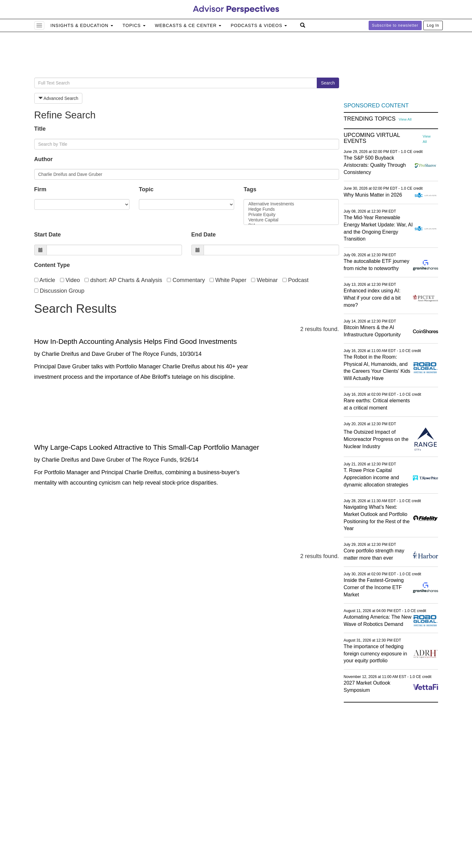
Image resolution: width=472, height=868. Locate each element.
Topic (146, 189)
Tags (250, 189)
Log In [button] (433, 25)
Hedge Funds (291, 209)
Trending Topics (370, 119)
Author (44, 159)
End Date (204, 235)
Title (40, 129)
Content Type (52, 265)
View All (405, 119)
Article (45, 280)
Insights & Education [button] (82, 25)
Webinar (264, 280)
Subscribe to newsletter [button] (395, 25)
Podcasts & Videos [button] (259, 25)
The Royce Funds (154, 354)
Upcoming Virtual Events (372, 138)
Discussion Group (59, 291)
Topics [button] (134, 25)
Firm (40, 189)
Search (328, 83)
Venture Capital (291, 220)
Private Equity (291, 215)
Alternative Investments (291, 204)
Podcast (296, 280)
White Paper (228, 280)
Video (70, 280)
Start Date (48, 235)
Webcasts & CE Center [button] (188, 25)
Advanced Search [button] (58, 98)
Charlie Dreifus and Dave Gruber (83, 354)
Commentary (186, 280)
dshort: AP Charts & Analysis (123, 280)
